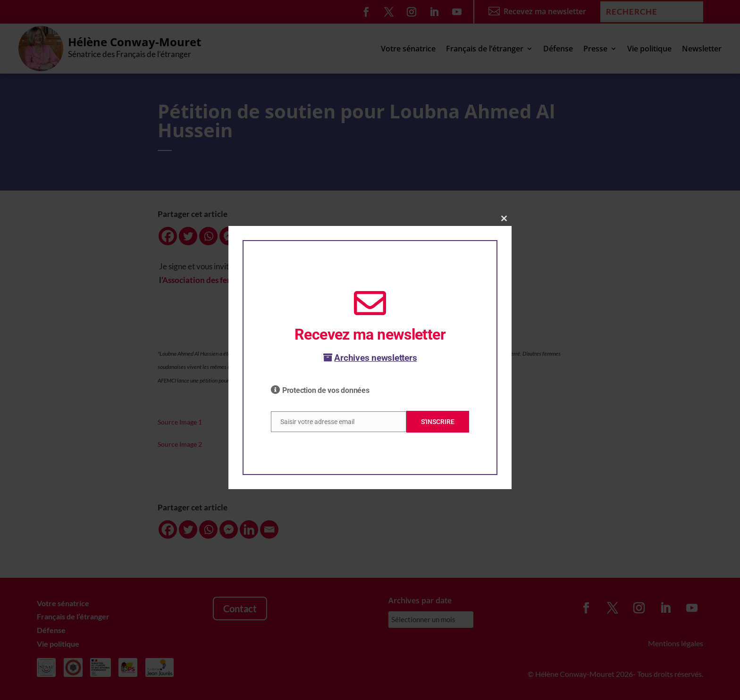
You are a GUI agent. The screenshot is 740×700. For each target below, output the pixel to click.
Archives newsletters (370, 358)
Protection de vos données (326, 390)
